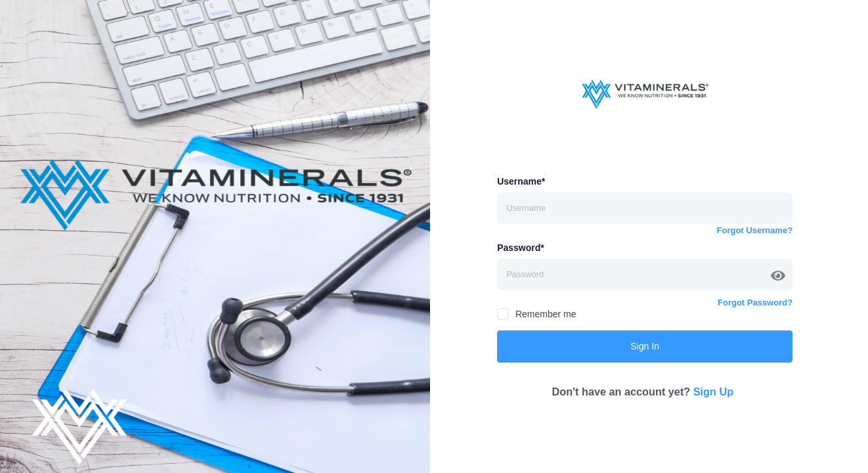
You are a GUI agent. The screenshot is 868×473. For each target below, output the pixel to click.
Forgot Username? (755, 230)
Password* (521, 248)
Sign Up (713, 392)
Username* (521, 181)
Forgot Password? (755, 303)
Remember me (536, 314)
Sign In (645, 346)
